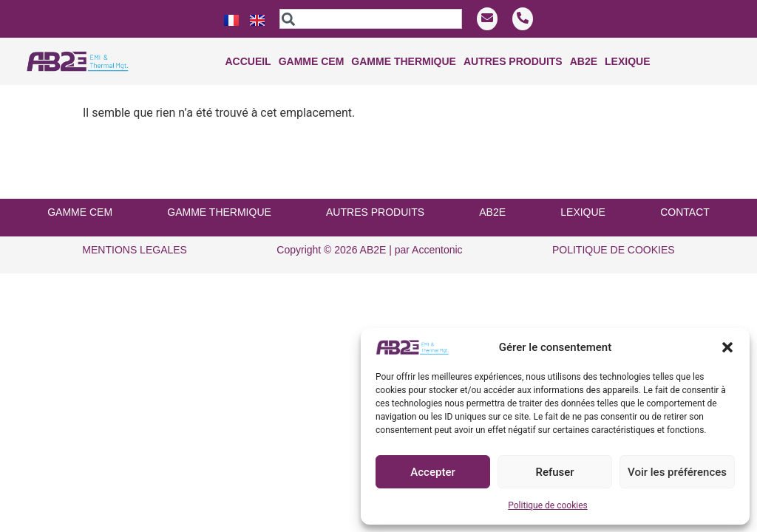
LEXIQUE (583, 193)
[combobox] (371, 19)
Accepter (432, 472)
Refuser (554, 472)
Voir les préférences (677, 472)
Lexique (627, 61)
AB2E (492, 193)
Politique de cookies (547, 505)
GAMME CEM (80, 193)
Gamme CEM (312, 61)
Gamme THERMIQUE (404, 61)
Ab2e (584, 61)
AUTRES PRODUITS (375, 193)
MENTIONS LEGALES (135, 231)
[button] (727, 347)
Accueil (248, 61)
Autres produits (513, 61)
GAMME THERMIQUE (219, 193)
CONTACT (685, 193)
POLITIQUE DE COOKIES (614, 231)
